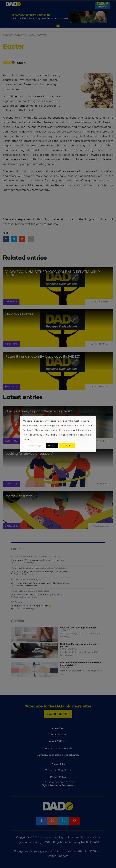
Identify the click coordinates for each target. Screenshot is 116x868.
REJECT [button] (52, 445)
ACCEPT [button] (67, 445)
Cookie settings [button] (34, 445)
